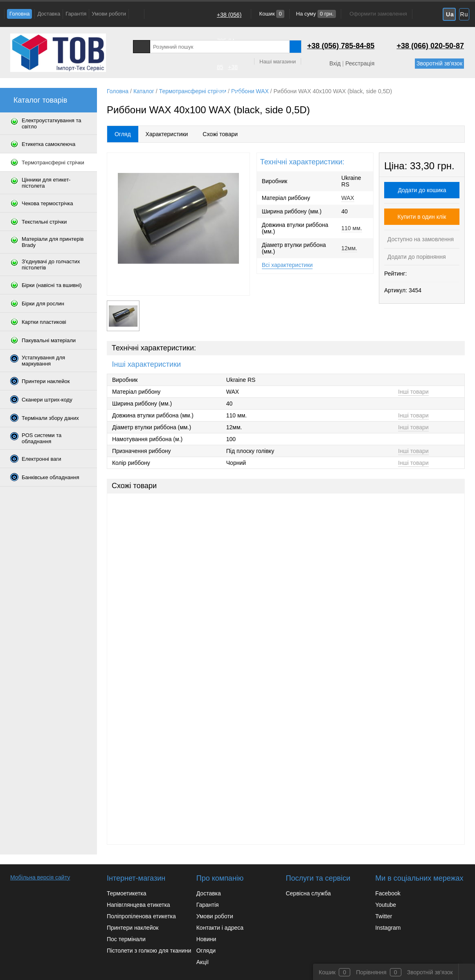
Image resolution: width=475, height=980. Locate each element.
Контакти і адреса (220, 928)
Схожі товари (220, 134)
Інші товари (413, 392)
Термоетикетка (127, 893)
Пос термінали (126, 939)
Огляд (123, 134)
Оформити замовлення (378, 14)
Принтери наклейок (133, 928)
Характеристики (167, 134)
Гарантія (76, 14)
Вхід (335, 63)
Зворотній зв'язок (439, 63)
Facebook (388, 893)
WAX (348, 198)
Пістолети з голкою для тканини (149, 951)
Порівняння (371, 972)
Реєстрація (360, 63)
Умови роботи (109, 14)
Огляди (206, 951)
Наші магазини (278, 62)
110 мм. (351, 228)
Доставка (49, 14)
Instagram (388, 928)
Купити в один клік (422, 217)
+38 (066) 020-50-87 (230, 93)
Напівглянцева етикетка (138, 905)
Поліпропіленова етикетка (141, 916)
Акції (203, 962)
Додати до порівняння (416, 257)
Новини (206, 939)
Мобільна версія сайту (40, 877)
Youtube (386, 905)
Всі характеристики (287, 265)
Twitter (384, 916)
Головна (19, 14)
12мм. (349, 248)
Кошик (271, 14)
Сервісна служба (308, 893)
